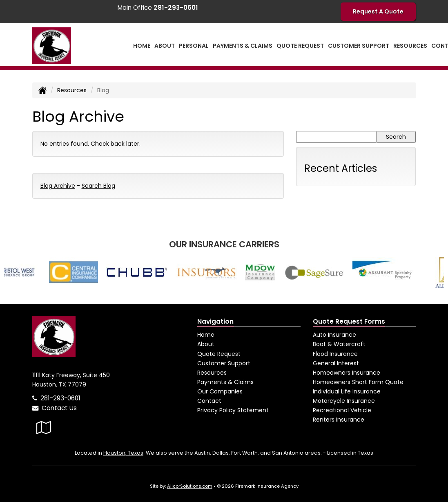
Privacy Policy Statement (233, 410)
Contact (209, 401)
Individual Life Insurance (347, 391)
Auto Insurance (334, 335)
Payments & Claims (243, 46)
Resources (72, 90)
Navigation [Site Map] (215, 321)
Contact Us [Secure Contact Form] (55, 408)
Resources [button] (410, 46)
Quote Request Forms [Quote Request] (349, 321)
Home (142, 46)
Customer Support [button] (359, 46)
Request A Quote (378, 11)
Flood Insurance (335, 354)
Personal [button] (194, 46)
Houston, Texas (123, 453)
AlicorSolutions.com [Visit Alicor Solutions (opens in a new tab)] (190, 486)
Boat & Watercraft (339, 344)
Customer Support (224, 363)
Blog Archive (58, 186)
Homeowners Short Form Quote (358, 382)
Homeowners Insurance (347, 373)
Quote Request (219, 354)
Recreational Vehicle (342, 410)
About (206, 344)
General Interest (336, 363)
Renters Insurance (339, 420)
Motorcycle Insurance (344, 401)
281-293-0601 (60, 398)
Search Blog (98, 186)
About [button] (165, 46)
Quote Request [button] (300, 46)
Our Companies (220, 391)
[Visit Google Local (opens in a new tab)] (44, 428)
